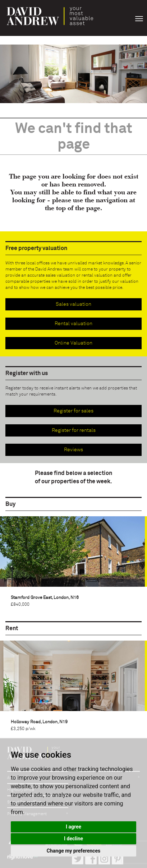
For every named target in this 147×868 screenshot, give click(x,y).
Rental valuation (73, 324)
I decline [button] (73, 839)
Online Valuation (73, 343)
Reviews (73, 450)
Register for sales (73, 411)
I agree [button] (73, 827)
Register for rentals (74, 430)
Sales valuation (73, 304)
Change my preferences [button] (73, 851)
